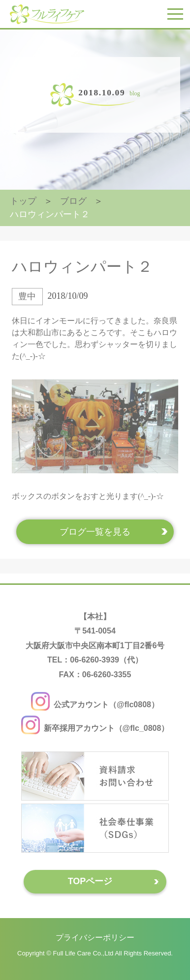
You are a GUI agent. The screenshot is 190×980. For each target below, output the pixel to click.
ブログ (73, 201)
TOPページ (90, 881)
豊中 (27, 296)
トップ (23, 201)
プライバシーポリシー (95, 937)
